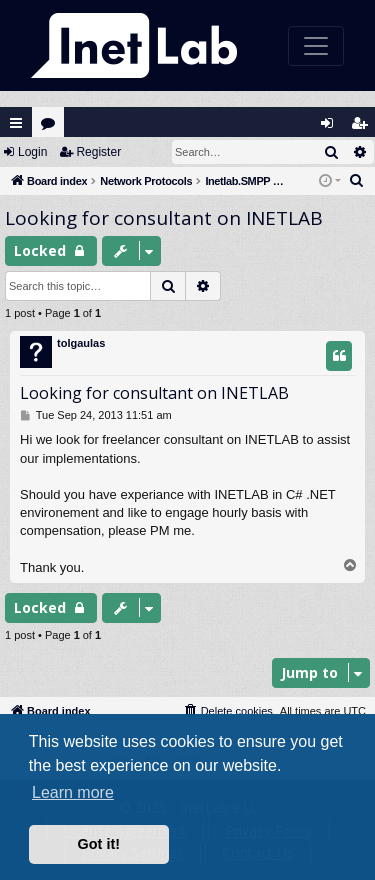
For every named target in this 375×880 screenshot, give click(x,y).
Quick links (16, 123)
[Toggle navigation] (316, 46)
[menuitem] (357, 181)
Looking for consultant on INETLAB (164, 218)
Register (98, 152)
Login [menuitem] (332, 127)
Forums (52, 127)
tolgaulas (81, 343)
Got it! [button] (99, 844)
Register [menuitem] (364, 127)
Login (32, 152)
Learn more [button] (73, 792)
